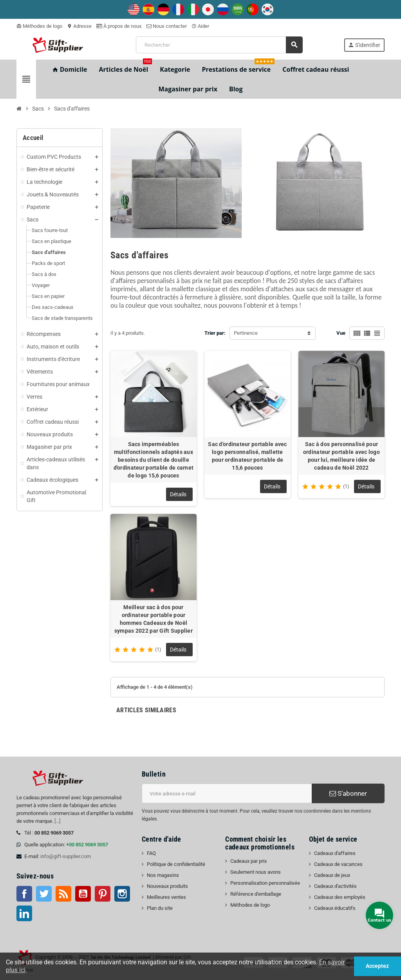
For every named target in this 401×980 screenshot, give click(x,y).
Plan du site (160, 908)
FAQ (151, 853)
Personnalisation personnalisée (265, 883)
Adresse (79, 26)
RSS (63, 894)
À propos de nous (119, 26)
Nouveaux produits (167, 886)
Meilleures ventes (166, 897)
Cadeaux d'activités (335, 886)
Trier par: (215, 333)
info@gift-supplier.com (66, 856)
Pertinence (246, 333)
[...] (57, 821)
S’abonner (348, 793)
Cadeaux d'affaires (335, 853)
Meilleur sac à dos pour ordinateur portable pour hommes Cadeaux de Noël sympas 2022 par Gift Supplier (154, 619)
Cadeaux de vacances (338, 864)
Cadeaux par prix (248, 861)
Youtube (83, 894)
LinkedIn (24, 913)
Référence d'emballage (256, 894)
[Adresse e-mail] (227, 793)
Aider (200, 26)
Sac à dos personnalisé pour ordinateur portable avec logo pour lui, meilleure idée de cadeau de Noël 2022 (341, 456)
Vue (341, 333)
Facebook (24, 894)
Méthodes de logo (39, 26)
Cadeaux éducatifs (335, 908)
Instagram (122, 894)
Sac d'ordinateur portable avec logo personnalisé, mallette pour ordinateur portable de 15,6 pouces (247, 456)
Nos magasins (163, 875)
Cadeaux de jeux (332, 875)
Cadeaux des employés (340, 897)
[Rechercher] (219, 45)
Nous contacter (167, 26)
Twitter (44, 894)
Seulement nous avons (256, 872)
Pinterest (103, 894)
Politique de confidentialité (176, 864)
